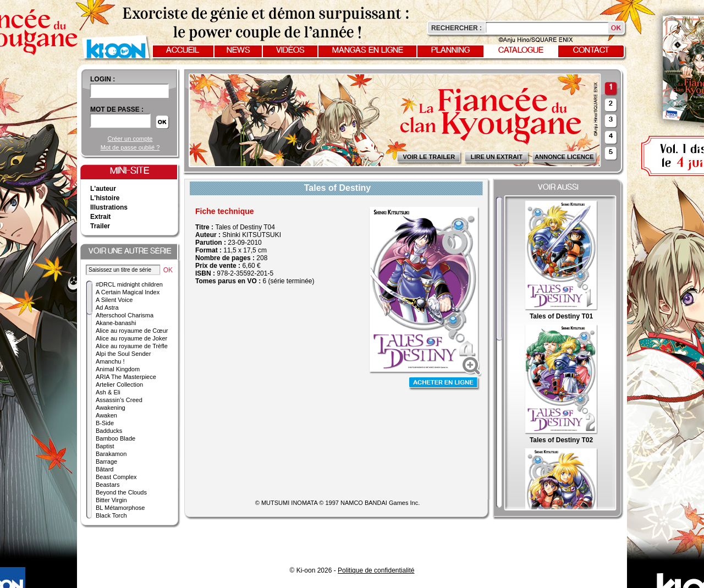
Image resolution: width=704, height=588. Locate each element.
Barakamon (111, 454)
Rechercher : (457, 28)
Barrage (106, 461)
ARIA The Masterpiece (126, 377)
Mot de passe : (117, 109)
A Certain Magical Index (128, 292)
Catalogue (521, 51)
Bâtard (105, 469)
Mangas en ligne (368, 51)
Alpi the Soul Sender (123, 354)
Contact (591, 51)
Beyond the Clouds (121, 492)
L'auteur (103, 189)
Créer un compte (130, 139)
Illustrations (109, 207)
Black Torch (111, 515)
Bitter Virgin (111, 500)
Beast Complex (116, 477)
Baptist (105, 446)
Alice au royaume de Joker (131, 338)
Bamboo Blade (116, 438)
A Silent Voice (114, 300)
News (238, 51)
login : (103, 79)
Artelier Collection (119, 384)
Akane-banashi (116, 323)
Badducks (109, 431)
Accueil (183, 51)
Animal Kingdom (118, 369)
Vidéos (290, 51)
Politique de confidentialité (376, 570)
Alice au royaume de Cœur (132, 331)
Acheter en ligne (444, 384)
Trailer (100, 226)
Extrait (100, 217)
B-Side (105, 423)
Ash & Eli (108, 392)
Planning (450, 51)
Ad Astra (107, 307)
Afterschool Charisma (125, 315)
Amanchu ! (110, 361)
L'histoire (105, 198)
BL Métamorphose (120, 508)
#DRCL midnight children (129, 284)
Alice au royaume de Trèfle (132, 346)
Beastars (108, 485)
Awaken (106, 415)
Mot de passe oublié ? (130, 147)
